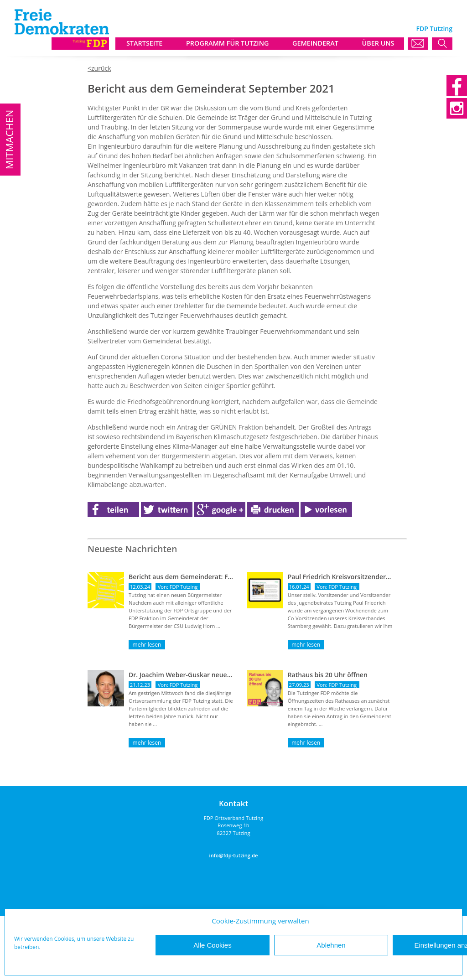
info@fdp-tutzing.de (234, 855)
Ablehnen (331, 945)
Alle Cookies (212, 945)
